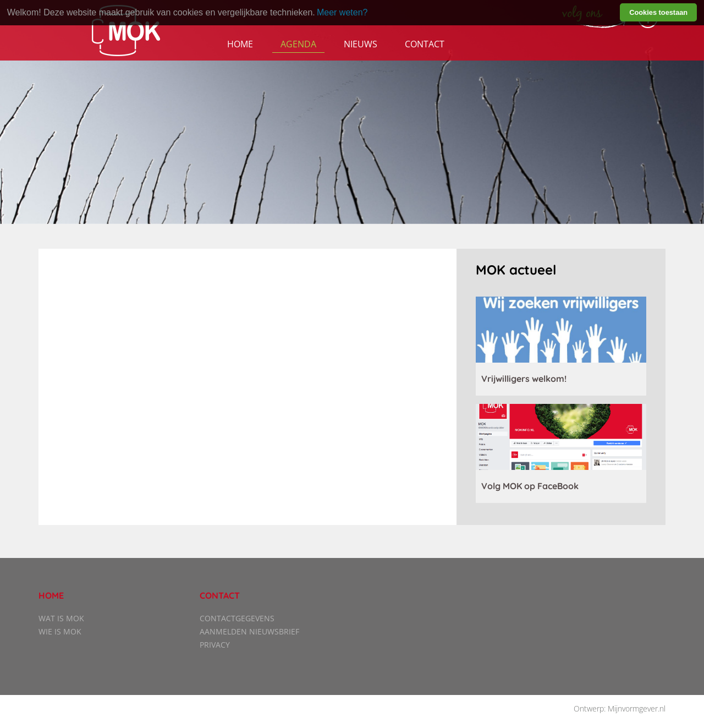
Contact (425, 44)
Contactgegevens (237, 618)
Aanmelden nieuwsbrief (249, 631)
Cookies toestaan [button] (658, 12)
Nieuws (361, 44)
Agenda (298, 44)
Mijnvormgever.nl (637, 708)
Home (240, 44)
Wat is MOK (61, 618)
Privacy (215, 645)
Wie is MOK (60, 631)
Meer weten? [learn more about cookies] (342, 12)
